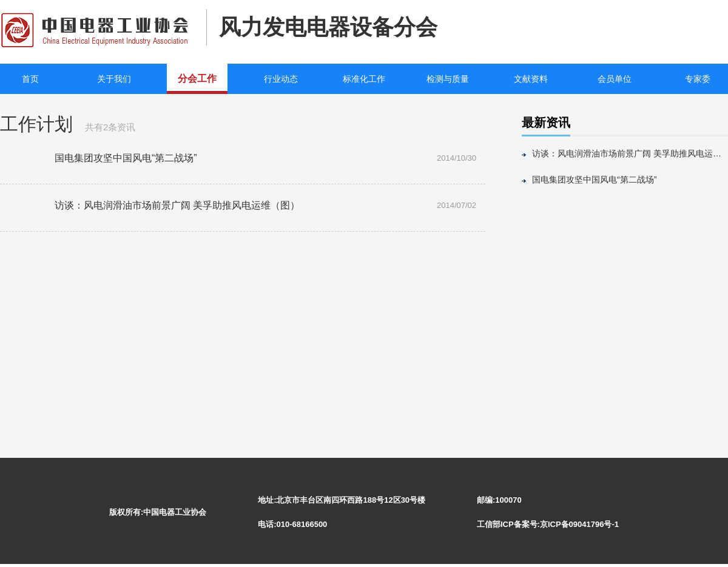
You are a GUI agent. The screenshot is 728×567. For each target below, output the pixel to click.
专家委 (698, 79)
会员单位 (615, 79)
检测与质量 (448, 79)
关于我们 (114, 79)
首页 (30, 79)
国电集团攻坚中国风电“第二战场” (594, 179)
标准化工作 (364, 79)
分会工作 (197, 79)
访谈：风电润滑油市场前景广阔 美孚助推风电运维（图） (630, 153)
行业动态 (281, 79)
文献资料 (531, 79)
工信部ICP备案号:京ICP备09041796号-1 (548, 524)
